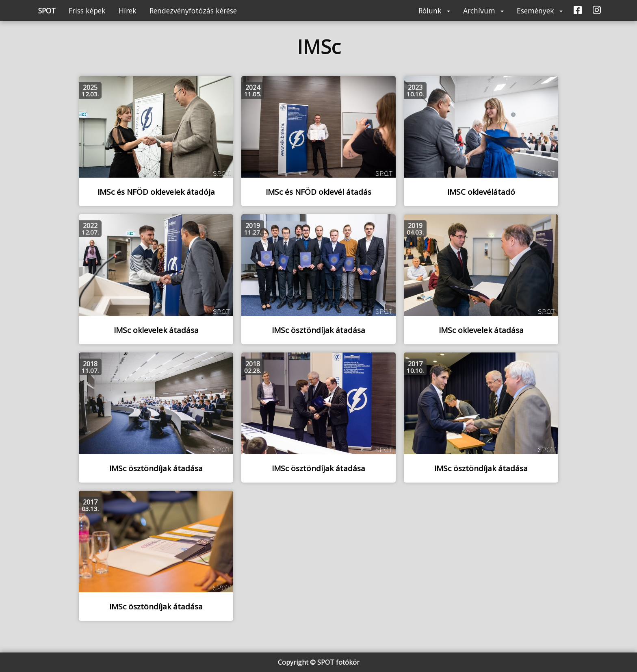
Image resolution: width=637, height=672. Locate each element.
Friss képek (87, 11)
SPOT (47, 11)
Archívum (483, 11)
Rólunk (434, 11)
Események (540, 11)
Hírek (128, 11)
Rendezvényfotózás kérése (193, 11)
